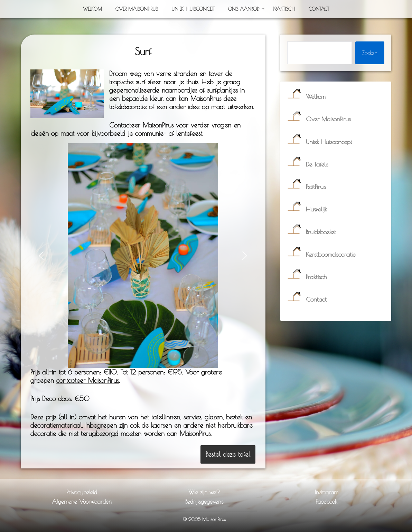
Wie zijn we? (204, 492)
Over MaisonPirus (137, 9)
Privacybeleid (82, 492)
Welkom (92, 9)
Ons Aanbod (244, 9)
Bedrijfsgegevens (204, 501)
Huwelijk (316, 209)
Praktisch (284, 9)
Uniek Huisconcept (193, 9)
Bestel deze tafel (228, 454)
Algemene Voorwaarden (82, 501)
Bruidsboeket (321, 232)
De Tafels (317, 164)
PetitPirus (316, 187)
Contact (319, 9)
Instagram (327, 492)
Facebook (326, 501)
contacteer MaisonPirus (88, 380)
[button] (41, 256)
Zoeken (370, 53)
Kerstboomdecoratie (331, 254)
